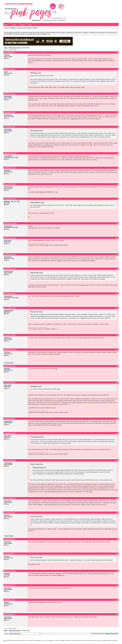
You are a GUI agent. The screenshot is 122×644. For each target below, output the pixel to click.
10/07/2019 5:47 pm (10, 308)
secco (6, 72)
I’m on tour (7, 501)
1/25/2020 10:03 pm (10, 433)
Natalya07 (7, 170)
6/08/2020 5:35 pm (9, 554)
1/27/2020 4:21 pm (9, 513)
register (35, 28)
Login (30, 25)
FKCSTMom (8, 96)
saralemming (8, 421)
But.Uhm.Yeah (9, 271)
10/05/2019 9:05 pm (10, 293)
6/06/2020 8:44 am (9, 539)
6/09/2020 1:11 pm (9, 600)
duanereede (8, 115)
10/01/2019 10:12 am (10, 153)
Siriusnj (6, 556)
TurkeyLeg (7, 338)
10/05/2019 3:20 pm (10, 238)
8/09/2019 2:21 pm (9, 52)
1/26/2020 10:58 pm (10, 460)
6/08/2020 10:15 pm (10, 571)
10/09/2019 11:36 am (10, 350)
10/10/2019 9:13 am (10, 366)
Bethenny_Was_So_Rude (12, 201)
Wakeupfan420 (9, 310)
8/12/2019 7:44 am (9, 94)
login (29, 28)
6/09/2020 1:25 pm (9, 614)
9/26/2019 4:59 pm (9, 112)
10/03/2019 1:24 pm (10, 168)
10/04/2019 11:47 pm (10, 223)
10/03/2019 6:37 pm (10, 199)
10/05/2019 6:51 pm (10, 269)
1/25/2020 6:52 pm (9, 382)
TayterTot (7, 573)
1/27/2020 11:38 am (10, 498)
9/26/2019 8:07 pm (9, 127)
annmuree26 (8, 156)
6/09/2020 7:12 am (9, 585)
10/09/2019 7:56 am (10, 335)
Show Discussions (15, 48)
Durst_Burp (8, 240)
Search (14, 25)
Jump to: (22, 634)
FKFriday (7, 55)
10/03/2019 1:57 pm (10, 184)
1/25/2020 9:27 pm (9, 419)
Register (23, 25)
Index (6, 25)
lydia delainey (8, 187)
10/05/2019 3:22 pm (10, 254)
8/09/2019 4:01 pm (9, 69)
